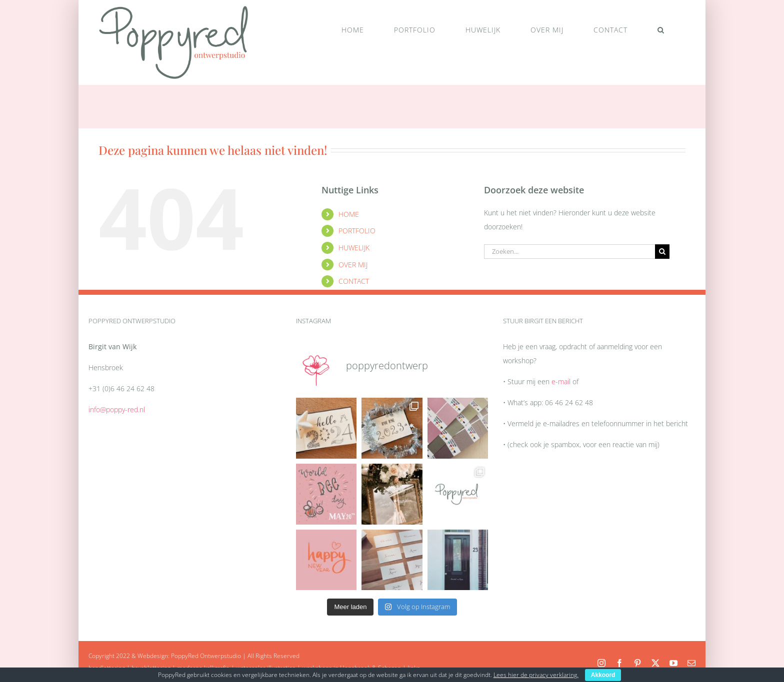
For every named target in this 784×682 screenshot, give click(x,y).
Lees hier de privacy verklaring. (536, 675)
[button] (661, 30)
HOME (349, 214)
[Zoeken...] (569, 252)
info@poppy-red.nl (117, 409)
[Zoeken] (662, 252)
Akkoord (603, 675)
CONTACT (354, 281)
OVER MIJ (353, 265)
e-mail (561, 381)
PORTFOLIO (357, 231)
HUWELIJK (354, 248)
